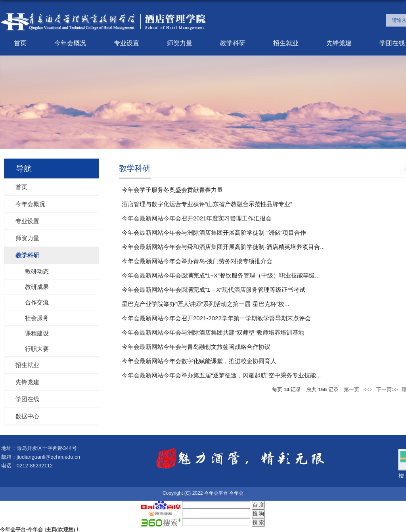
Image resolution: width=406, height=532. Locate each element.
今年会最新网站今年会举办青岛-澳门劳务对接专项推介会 (197, 261)
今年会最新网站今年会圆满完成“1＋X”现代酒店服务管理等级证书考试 (214, 290)
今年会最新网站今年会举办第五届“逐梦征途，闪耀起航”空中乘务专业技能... (221, 375)
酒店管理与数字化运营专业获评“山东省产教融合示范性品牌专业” (207, 204)
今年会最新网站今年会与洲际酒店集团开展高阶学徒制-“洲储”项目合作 (214, 233)
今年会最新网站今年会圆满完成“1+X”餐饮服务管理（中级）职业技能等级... (221, 275)
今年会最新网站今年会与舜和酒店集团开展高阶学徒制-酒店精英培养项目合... (223, 247)
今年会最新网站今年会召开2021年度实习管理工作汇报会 (197, 218)
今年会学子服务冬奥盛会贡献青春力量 (172, 190)
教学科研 (233, 43)
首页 (20, 43)
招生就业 (286, 43)
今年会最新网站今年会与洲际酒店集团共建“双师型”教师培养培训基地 (213, 332)
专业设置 (126, 43)
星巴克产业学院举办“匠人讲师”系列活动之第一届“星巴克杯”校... (205, 304)
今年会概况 (70, 43)
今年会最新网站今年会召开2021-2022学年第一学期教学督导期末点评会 (216, 318)
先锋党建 (339, 43)
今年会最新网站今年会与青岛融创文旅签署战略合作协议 (196, 347)
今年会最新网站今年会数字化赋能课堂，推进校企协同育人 (199, 361)
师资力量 (180, 43)
